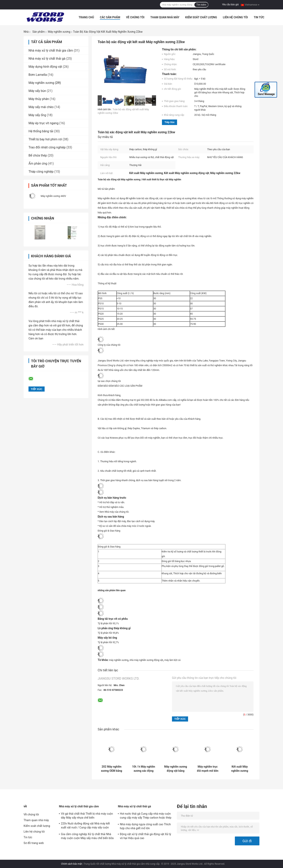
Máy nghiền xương (59, 32)
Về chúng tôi (135, 17)
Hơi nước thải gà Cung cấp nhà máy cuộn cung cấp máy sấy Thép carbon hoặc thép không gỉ (146, 816)
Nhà (26, 32)
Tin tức (259, 17)
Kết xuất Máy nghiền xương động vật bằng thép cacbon (240, 769)
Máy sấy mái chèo (41, 107)
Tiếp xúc (170, 122)
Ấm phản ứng (38, 164)
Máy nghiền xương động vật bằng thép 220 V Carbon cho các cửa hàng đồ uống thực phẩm (176, 769)
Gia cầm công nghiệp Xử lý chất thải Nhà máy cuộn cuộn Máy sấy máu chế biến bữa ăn (87, 837)
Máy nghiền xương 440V (53, 196)
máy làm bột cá (172, 660)
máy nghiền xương (119, 660)
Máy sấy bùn (37, 91)
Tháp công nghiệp (41, 172)
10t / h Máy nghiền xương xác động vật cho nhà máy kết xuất (144, 769)
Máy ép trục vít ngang (44, 123)
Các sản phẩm (110, 17)
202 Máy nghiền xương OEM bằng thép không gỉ (112, 769)
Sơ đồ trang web (34, 843)
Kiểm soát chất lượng (201, 17)
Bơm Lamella (38, 75)
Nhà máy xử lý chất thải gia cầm (51, 50)
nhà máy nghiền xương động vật (146, 660)
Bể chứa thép (38, 155)
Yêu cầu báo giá (230, 5)
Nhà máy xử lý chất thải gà (47, 59)
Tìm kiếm (201, 5)
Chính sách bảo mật (72, 864)
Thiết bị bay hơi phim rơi (45, 139)
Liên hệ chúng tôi (235, 17)
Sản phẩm (39, 32)
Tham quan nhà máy (165, 17)
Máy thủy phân (39, 99)
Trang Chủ (86, 17)
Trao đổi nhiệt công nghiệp (47, 147)
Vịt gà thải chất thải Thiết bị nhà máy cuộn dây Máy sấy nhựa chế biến (87, 816)
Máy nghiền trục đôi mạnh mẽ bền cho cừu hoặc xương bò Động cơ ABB (208, 769)
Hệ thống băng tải (41, 131)
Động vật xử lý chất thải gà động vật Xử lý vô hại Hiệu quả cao (146, 836)
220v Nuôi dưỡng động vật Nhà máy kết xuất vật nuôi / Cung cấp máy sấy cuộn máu (85, 826)
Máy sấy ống (37, 115)
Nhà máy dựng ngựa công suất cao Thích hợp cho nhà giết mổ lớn (145, 826)
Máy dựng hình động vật (45, 67)
